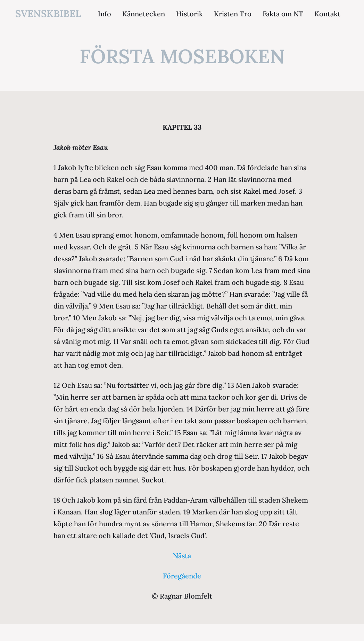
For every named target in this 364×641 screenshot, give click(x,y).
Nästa (182, 556)
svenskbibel (48, 14)
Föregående (182, 576)
